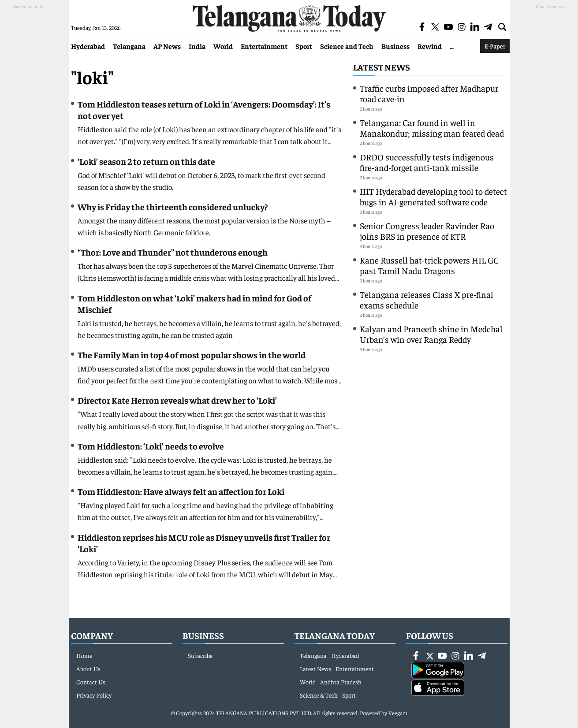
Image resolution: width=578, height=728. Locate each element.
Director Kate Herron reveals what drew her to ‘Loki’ (177, 400)
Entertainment (264, 46)
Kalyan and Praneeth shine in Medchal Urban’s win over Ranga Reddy (431, 334)
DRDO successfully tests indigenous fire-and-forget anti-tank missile (427, 162)
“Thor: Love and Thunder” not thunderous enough (173, 252)
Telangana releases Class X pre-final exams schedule (427, 299)
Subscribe (200, 655)
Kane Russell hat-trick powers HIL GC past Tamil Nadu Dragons (429, 265)
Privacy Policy (94, 695)
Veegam (398, 713)
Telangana (129, 46)
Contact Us (91, 682)
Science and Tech (347, 46)
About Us (88, 669)
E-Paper (495, 46)
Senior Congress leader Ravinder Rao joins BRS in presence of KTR (427, 231)
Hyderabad (88, 46)
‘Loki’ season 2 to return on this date (146, 161)
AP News (167, 46)
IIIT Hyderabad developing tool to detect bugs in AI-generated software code (433, 196)
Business (395, 46)
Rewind (430, 46)
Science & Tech (319, 695)
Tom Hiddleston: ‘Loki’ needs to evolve (151, 446)
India (197, 46)
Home (84, 655)
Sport (304, 46)
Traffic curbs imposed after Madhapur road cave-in (429, 93)
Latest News (382, 67)
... (452, 46)
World (223, 46)
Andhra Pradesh (341, 682)
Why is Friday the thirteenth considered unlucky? (173, 206)
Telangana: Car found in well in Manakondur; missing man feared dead (432, 128)
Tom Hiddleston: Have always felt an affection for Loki (181, 491)
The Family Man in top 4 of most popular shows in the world (192, 355)
